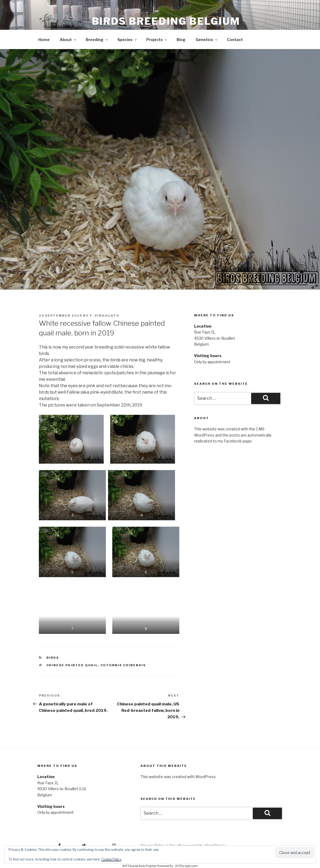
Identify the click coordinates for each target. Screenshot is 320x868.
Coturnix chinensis (123, 665)
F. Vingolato (105, 316)
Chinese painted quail (72, 665)
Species (127, 40)
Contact (235, 40)
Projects (157, 40)
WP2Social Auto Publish (139, 866)
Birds (53, 658)
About (68, 40)
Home (44, 40)
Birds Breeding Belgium (166, 21)
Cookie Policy (111, 859)
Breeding (97, 40)
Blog (181, 40)
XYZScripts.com (186, 866)
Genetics (207, 40)
